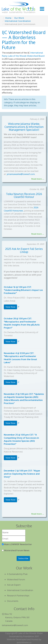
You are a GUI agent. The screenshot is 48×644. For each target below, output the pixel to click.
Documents (13, 601)
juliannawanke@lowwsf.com (21, 174)
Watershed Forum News (17, 550)
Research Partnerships (18, 596)
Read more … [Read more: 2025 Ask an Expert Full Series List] (38, 514)
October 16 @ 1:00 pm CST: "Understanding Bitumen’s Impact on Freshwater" (23, 290)
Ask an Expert (14, 585)
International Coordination (20, 590)
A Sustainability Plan (17, 574)
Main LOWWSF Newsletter (18, 544)
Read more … (38, 179)
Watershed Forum (16, 579)
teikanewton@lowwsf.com (15, 625)
